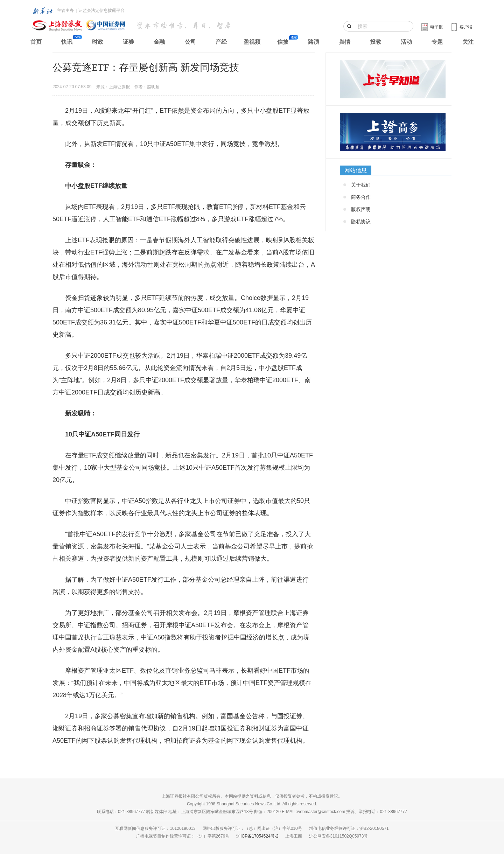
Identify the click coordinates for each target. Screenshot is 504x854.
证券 (128, 42)
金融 (159, 42)
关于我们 (361, 185)
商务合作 (361, 197)
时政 (98, 42)
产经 (221, 42)
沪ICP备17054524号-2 (257, 836)
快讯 (67, 42)
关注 (468, 42)
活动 (406, 42)
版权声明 (361, 209)
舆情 (345, 42)
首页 (36, 42)
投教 (376, 42)
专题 (437, 42)
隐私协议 (361, 222)
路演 (314, 42)
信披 (283, 42)
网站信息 (356, 170)
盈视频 (252, 42)
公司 (190, 42)
